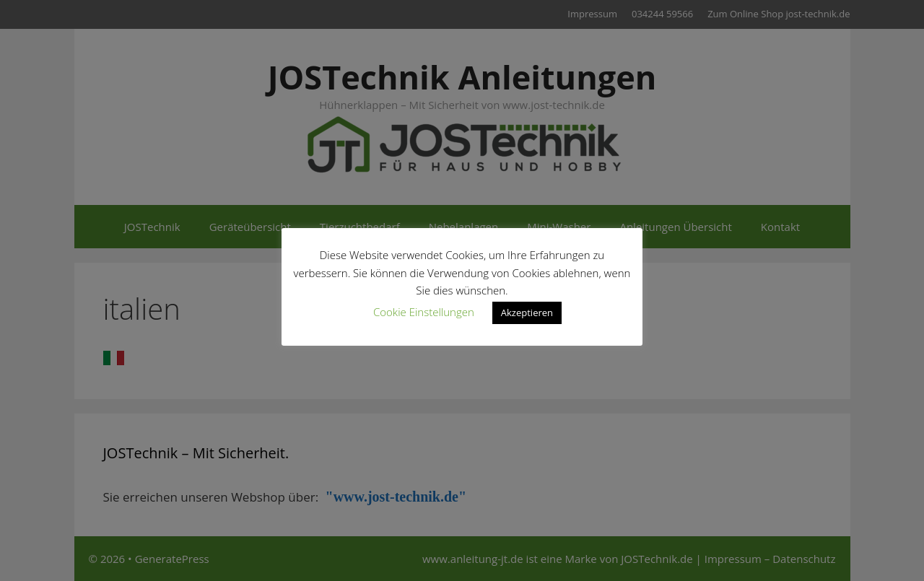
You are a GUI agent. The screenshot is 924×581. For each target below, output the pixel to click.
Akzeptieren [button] (527, 313)
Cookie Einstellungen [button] (424, 312)
